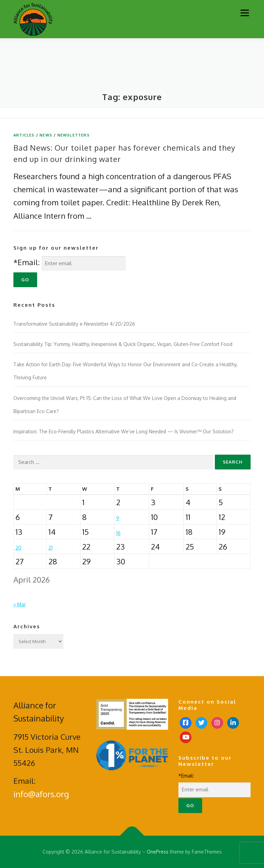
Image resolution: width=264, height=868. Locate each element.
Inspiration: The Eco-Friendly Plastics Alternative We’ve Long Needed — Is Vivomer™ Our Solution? (124, 431)
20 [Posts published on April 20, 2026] (18, 548)
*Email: (26, 262)
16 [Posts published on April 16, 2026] (118, 533)
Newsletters (74, 135)
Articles (24, 135)
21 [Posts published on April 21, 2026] (51, 548)
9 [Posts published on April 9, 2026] (118, 518)
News (46, 135)
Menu (245, 13)
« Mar (20, 604)
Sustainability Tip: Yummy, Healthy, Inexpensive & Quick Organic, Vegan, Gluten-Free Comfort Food (124, 344)
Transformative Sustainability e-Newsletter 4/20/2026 (74, 324)
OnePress (158, 852)
